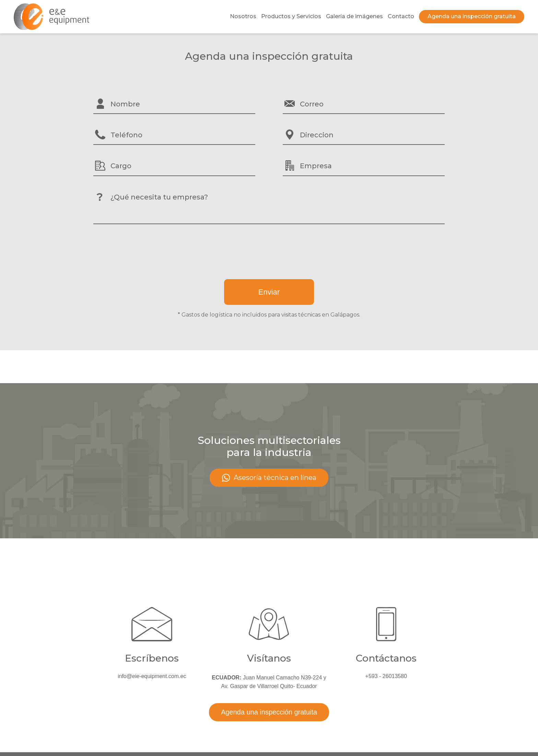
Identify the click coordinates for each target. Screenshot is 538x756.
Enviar (269, 292)
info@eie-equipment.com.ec (152, 676)
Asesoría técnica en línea (269, 478)
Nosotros (243, 16)
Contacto (401, 16)
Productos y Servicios (291, 16)
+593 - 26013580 (386, 676)
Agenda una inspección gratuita (472, 16)
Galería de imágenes (354, 16)
